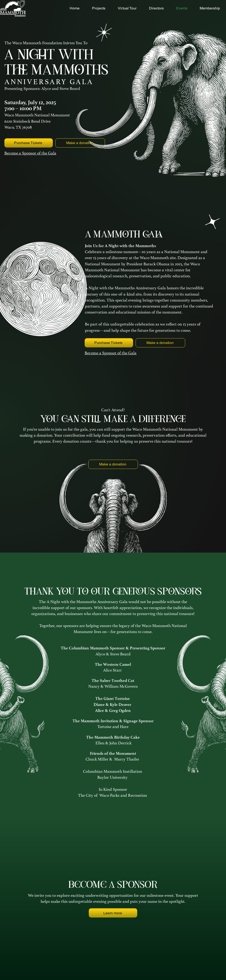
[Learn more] (113, 913)
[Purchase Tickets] (29, 143)
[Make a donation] (160, 343)
